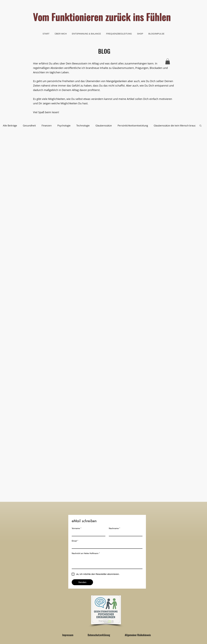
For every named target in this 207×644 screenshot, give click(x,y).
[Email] (106, 546)
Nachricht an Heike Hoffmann (86, 553)
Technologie (83, 125)
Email (75, 541)
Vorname (76, 528)
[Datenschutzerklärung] (99, 635)
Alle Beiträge (10, 125)
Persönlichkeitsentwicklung (133, 125)
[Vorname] (88, 533)
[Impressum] (68, 635)
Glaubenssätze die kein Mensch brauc (175, 125)
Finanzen (47, 125)
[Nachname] (125, 533)
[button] (168, 61)
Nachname (114, 528)
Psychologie (64, 125)
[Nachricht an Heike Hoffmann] (107, 562)
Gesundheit (29, 125)
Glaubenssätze (104, 125)
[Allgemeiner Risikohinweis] (138, 635)
